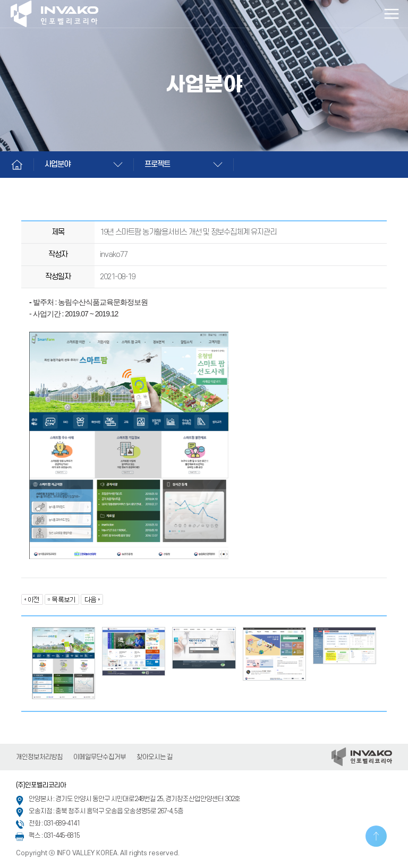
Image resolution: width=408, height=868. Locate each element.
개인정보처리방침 (39, 757)
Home (17, 165)
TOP (376, 836)
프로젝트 (157, 164)
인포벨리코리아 (56, 14)
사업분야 (57, 164)
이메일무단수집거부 (100, 757)
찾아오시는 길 (155, 757)
